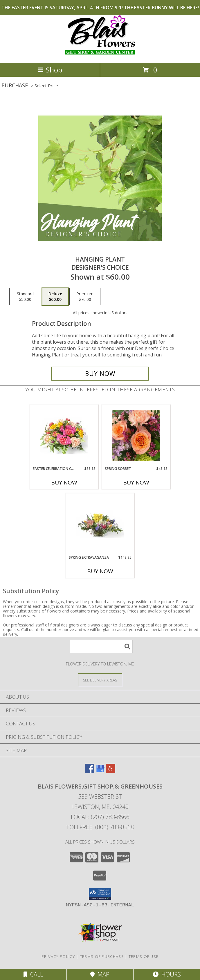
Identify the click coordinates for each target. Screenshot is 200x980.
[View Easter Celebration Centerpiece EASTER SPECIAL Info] (64, 435)
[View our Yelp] (111, 771)
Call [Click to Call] (33, 974)
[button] (100, 894)
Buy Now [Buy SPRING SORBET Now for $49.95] (136, 482)
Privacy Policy (58, 956)
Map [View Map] (100, 974)
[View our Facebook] (90, 771)
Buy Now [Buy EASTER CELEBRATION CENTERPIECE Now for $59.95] (64, 482)
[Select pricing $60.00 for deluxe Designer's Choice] (55, 297)
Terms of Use (144, 956)
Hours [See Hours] (167, 974)
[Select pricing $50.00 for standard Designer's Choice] (25, 297)
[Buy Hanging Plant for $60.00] (100, 374)
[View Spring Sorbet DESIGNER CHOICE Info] (136, 435)
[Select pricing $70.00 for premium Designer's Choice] (85, 297)
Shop (50, 70)
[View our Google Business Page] (100, 771)
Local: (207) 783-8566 (100, 817)
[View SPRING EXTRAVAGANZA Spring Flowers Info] (100, 524)
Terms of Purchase (102, 956)
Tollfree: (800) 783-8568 (100, 827)
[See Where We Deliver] (100, 680)
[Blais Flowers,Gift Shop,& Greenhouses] (100, 54)
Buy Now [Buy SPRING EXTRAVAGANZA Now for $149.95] (100, 571)
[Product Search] (101, 646)
